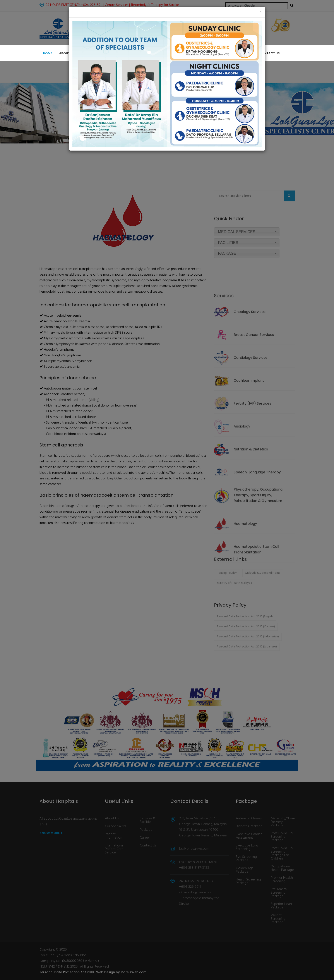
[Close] (261, 12)
